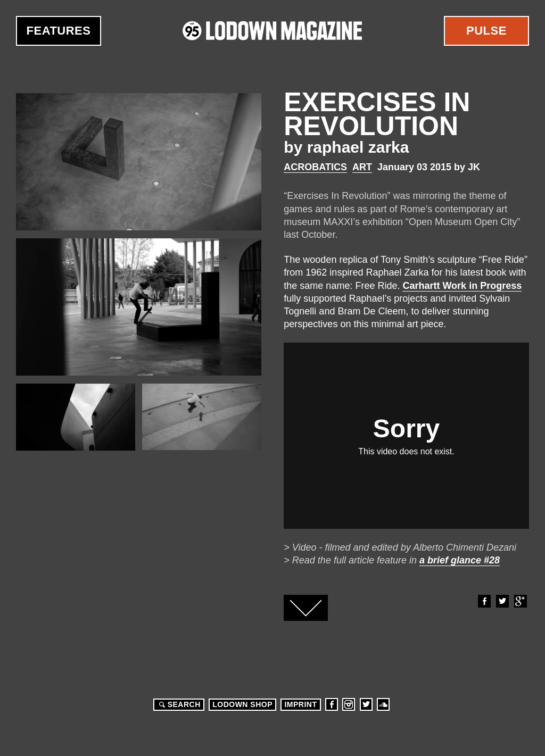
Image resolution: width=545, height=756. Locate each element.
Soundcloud (383, 704)
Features (59, 31)
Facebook (484, 601)
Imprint (300, 704)
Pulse (486, 31)
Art (362, 167)
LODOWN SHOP (242, 704)
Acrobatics (315, 167)
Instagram (349, 704)
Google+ (520, 601)
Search (178, 704)
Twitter (502, 601)
